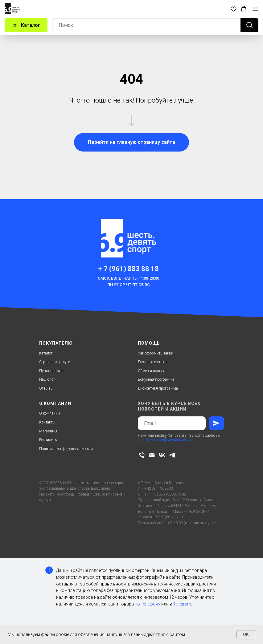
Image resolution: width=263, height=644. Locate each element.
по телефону (148, 604)
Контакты (47, 422)
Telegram (182, 604)
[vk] (162, 455)
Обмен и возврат (152, 371)
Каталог (46, 353)
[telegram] (172, 455)
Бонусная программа (156, 379)
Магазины (48, 431)
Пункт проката (51, 371)
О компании (49, 413)
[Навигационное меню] (255, 9)
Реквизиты (48, 440)
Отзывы (46, 388)
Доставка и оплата (153, 362)
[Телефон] (142, 455)
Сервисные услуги (55, 362)
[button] (234, 9)
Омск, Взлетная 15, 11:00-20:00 (128, 278)
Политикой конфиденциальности (166, 439)
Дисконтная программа (158, 388)
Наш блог (47, 379)
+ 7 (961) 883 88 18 (128, 269)
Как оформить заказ (155, 353)
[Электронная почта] (152, 455)
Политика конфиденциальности (66, 449)
